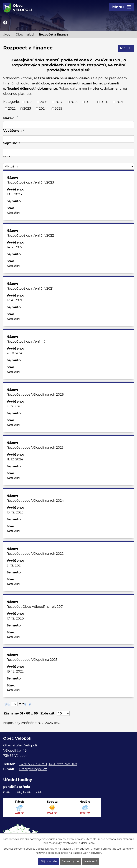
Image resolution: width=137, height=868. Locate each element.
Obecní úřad (25, 34)
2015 (29, 102)
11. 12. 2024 (15, 459)
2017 (59, 102)
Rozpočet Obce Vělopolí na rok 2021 (35, 607)
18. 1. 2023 (14, 194)
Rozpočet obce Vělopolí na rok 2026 (35, 395)
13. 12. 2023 (15, 512)
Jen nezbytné (70, 861)
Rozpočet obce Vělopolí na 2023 (32, 660)
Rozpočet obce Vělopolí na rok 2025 (35, 448)
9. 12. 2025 (14, 406)
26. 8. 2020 (15, 353)
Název (9, 118)
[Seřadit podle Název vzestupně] (18, 117)
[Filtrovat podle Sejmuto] (68, 152)
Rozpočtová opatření (26, 342)
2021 (120, 102)
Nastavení (91, 861)
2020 (104, 102)
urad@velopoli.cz (33, 769)
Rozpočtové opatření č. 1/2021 (30, 289)
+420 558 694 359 (33, 764)
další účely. (88, 843)
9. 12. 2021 (14, 565)
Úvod (7, 34)
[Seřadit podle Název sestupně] (18, 118)
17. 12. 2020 (15, 618)
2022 (12, 109)
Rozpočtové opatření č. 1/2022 (30, 235)
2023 (27, 109)
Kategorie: (11, 102)
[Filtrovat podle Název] (68, 125)
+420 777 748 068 (63, 764)
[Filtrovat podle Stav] (68, 166)
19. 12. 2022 (15, 671)
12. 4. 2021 (14, 300)
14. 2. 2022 (15, 247)
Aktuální (13, 213)
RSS (126, 48)
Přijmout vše (49, 861)
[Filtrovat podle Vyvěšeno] (68, 139)
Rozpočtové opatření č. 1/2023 (30, 182)
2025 (58, 109)
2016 (44, 102)
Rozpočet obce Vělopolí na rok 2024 (35, 501)
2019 (89, 102)
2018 (74, 102)
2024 (43, 109)
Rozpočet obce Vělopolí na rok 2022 (35, 554)
